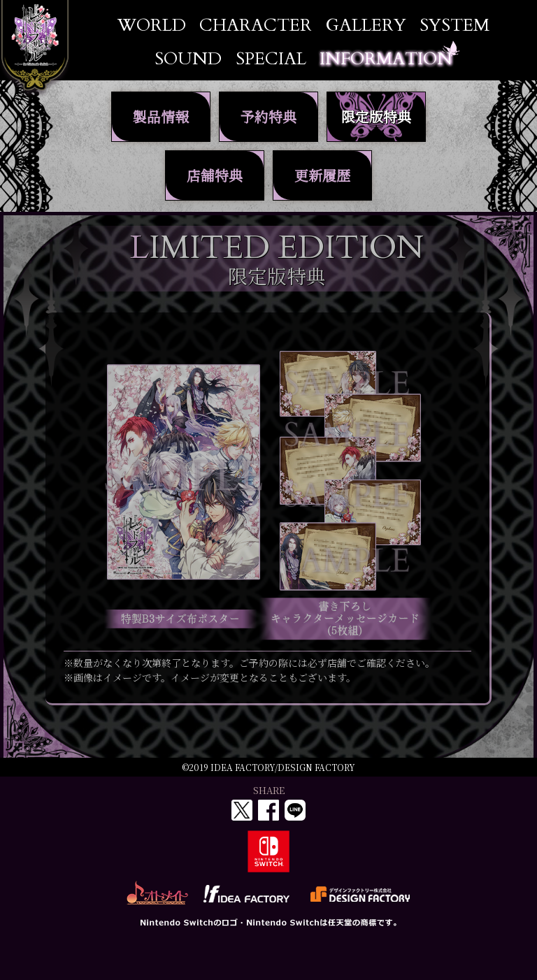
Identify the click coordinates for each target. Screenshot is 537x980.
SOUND (188, 59)
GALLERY (366, 26)
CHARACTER (256, 26)
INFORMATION (386, 59)
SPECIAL (271, 59)
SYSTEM (454, 26)
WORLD (152, 26)
